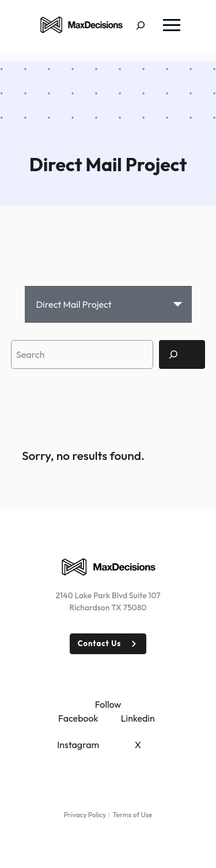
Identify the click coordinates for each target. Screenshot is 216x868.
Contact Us (100, 643)
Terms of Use (132, 815)
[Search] (182, 354)
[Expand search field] (149, 27)
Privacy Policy (85, 815)
